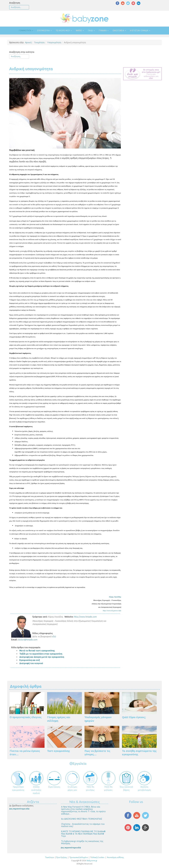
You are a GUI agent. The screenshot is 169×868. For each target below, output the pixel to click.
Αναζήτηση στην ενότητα (22, 52)
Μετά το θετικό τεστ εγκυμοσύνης (37, 651)
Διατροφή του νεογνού (31, 663)
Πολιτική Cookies (97, 857)
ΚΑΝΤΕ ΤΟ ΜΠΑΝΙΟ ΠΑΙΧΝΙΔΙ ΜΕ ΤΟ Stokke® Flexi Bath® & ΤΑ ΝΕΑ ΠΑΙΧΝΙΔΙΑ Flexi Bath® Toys (83, 834)
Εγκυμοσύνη (44, 31)
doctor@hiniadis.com (28, 640)
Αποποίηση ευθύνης (115, 857)
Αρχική (28, 42)
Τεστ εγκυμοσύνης (59, 751)
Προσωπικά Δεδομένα (78, 857)
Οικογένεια (118, 31)
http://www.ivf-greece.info (112, 611)
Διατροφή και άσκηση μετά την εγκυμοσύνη (42, 657)
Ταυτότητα (50, 857)
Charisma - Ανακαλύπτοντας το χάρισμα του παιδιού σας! (83, 825)
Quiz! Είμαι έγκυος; (134, 717)
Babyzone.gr (92, 861)
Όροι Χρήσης (62, 857)
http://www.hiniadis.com (85, 617)
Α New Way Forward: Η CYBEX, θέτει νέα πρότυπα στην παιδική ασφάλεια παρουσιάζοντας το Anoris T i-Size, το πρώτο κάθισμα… (83, 810)
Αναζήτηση (15, 3)
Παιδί (90, 31)
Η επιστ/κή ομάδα (139, 31)
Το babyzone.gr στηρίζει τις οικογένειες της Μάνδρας (82, 842)
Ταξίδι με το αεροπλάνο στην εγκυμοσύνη (41, 654)
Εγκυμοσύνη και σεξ (30, 660)
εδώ (54, 636)
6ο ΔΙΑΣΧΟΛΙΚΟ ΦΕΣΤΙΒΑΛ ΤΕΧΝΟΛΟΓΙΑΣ (82, 819)
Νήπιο (79, 31)
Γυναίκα (103, 31)
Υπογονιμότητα (54, 42)
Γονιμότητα (25, 31)
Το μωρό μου (63, 31)
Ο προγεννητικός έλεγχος (26, 717)
